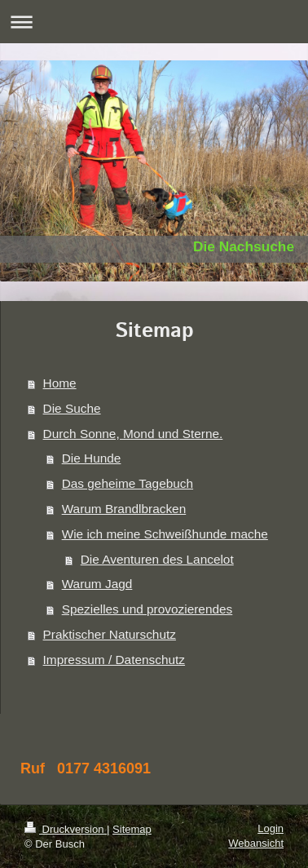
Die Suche (72, 408)
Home (60, 383)
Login (271, 828)
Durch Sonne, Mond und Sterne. (133, 434)
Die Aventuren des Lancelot (157, 559)
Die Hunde (92, 458)
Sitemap (132, 829)
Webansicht (256, 843)
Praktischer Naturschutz (110, 634)
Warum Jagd (97, 584)
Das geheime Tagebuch (128, 483)
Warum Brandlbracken (124, 509)
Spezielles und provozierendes (147, 609)
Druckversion (66, 829)
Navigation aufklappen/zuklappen (154, 22)
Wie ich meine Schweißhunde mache (165, 534)
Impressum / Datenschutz (114, 660)
